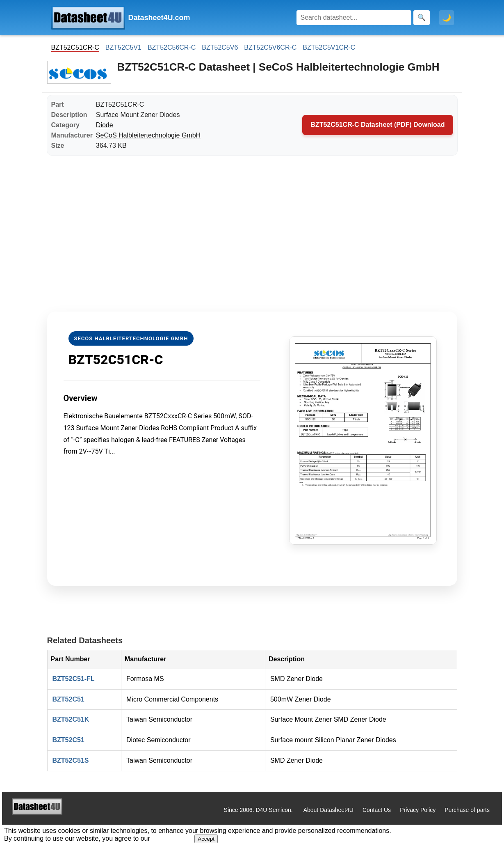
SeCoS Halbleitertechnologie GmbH (148, 135)
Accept (206, 839)
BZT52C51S (71, 760)
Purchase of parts (467, 810)
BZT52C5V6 (220, 47)
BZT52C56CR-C (172, 47)
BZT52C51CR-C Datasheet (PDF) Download (377, 125)
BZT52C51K (71, 719)
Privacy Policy (418, 810)
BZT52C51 (68, 699)
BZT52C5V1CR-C (329, 47)
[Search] (354, 18)
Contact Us (377, 810)
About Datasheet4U (328, 810)
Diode (105, 125)
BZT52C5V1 (123, 47)
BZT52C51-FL (74, 679)
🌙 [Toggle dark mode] (447, 18)
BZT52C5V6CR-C (270, 47)
